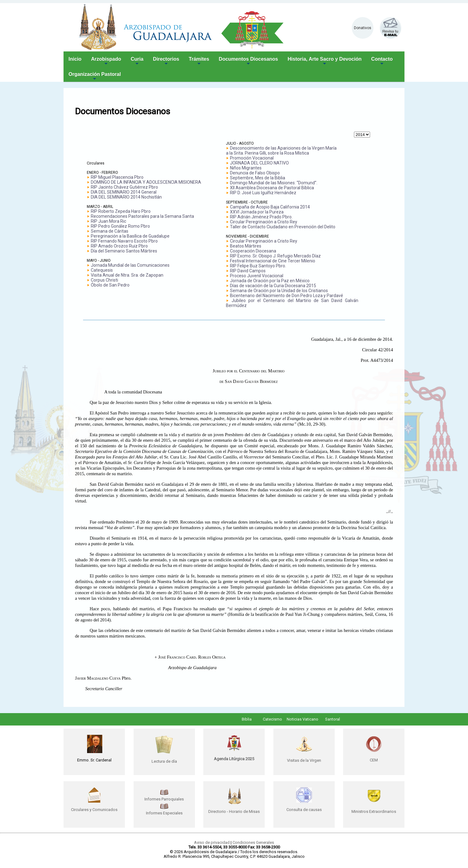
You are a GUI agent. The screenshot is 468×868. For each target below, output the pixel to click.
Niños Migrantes (246, 168)
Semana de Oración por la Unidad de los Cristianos (279, 291)
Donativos (363, 28)
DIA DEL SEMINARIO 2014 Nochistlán (126, 197)
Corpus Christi (104, 280)
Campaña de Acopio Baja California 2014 (270, 207)
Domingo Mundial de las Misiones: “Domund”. (274, 183)
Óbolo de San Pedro (110, 285)
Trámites (199, 61)
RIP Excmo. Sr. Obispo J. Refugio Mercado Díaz (275, 256)
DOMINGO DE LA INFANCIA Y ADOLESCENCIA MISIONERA (146, 182)
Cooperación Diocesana (253, 251)
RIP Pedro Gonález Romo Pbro (120, 226)
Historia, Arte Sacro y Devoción (325, 61)
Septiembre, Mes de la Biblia (258, 178)
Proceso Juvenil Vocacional (257, 276)
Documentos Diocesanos (248, 61)
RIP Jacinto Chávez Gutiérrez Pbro (124, 187)
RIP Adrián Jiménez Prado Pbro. (261, 217)
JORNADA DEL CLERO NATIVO (259, 163)
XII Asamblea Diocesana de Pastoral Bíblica (272, 188)
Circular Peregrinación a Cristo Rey (264, 222)
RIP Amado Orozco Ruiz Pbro (119, 246)
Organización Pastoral (95, 77)
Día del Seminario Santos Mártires (124, 251)
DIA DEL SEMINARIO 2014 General (124, 192)
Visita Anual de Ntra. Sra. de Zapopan (127, 275)
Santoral (333, 719)
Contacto (382, 61)
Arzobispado (106, 61)
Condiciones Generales (253, 842)
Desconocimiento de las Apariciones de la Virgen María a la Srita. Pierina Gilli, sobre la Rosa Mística (281, 151)
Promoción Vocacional (252, 158)
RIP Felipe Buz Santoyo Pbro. (258, 266)
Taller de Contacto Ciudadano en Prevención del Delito (283, 227)
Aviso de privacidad (212, 842)
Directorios (166, 61)
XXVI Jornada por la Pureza (257, 212)
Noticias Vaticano (302, 719)
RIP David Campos (248, 271)
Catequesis (102, 270)
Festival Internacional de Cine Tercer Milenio (273, 261)
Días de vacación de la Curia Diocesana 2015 (273, 286)
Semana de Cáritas (110, 231)
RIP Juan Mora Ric (108, 221)
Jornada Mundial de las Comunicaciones (130, 265)
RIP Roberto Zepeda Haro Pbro (121, 211)
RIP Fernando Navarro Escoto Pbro (124, 241)
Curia (137, 61)
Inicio (75, 59)
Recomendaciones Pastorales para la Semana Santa (142, 216)
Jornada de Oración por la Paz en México (270, 281)
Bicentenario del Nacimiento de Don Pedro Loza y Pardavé (287, 296)
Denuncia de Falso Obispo (255, 173)
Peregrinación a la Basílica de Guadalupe (130, 236)
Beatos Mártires (246, 246)
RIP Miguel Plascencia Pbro (117, 177)
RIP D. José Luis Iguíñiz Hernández (263, 193)
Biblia (247, 719)
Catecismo (272, 719)
